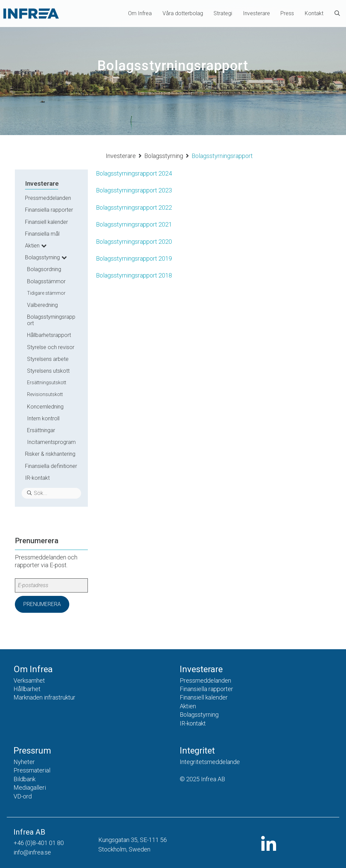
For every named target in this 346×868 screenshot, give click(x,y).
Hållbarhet (27, 689)
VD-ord (23, 796)
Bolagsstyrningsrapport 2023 (134, 190)
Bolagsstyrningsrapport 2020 (134, 242)
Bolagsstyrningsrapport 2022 (134, 207)
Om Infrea (140, 13)
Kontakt (314, 13)
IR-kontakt (37, 478)
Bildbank (24, 779)
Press (287, 13)
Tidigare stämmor (46, 293)
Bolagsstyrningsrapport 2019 (134, 258)
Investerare (256, 13)
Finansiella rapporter (49, 210)
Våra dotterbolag (183, 13)
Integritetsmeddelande (210, 762)
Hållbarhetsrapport (49, 335)
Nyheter (24, 762)
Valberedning (42, 305)
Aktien (32, 246)
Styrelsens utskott (48, 371)
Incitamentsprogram (51, 442)
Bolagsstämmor (46, 281)
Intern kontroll (43, 418)
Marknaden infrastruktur (44, 697)
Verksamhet (29, 680)
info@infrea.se (32, 852)
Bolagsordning (44, 269)
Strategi (223, 13)
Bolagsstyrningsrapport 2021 (134, 224)
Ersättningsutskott (47, 383)
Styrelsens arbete (48, 359)
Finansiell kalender (46, 222)
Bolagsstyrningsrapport (51, 320)
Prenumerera (42, 604)
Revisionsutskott (45, 394)
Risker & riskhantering (50, 454)
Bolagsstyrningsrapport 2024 (134, 173)
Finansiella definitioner (51, 466)
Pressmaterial (32, 770)
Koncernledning (45, 407)
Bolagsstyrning (164, 156)
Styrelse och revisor (51, 347)
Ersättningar (41, 430)
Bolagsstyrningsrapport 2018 (134, 275)
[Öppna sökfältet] (337, 14)
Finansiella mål (42, 234)
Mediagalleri (30, 787)
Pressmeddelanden (48, 198)
